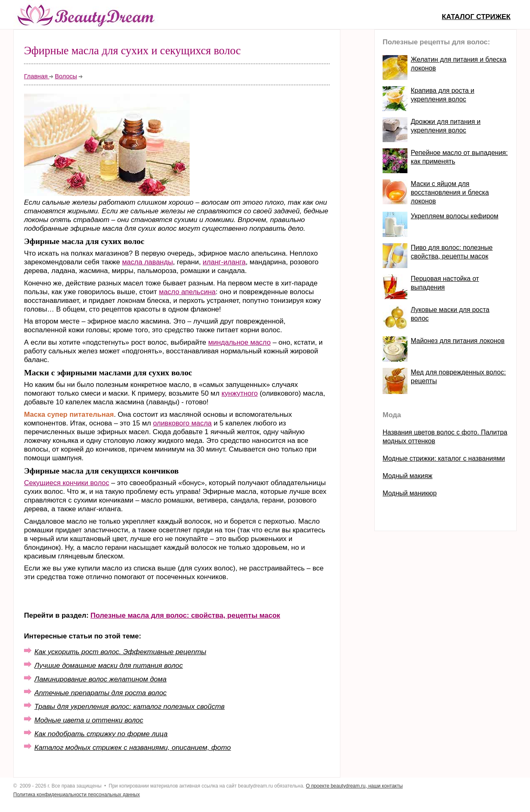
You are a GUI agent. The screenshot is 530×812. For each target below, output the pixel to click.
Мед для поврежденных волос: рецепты (458, 377)
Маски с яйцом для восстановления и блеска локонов (450, 192)
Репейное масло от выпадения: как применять (459, 157)
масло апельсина (187, 292)
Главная (37, 76)
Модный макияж (407, 476)
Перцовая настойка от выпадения (445, 283)
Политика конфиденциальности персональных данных (77, 795)
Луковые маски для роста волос (450, 314)
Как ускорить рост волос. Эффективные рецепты (120, 652)
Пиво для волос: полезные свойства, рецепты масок (452, 252)
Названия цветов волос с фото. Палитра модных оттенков (445, 437)
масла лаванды (148, 262)
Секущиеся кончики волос (67, 483)
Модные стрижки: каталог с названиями (444, 458)
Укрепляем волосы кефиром (454, 216)
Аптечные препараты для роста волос (100, 693)
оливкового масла (182, 423)
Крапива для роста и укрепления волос (442, 95)
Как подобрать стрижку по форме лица (101, 734)
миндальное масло (240, 342)
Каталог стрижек (476, 17)
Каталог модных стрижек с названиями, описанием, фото (132, 748)
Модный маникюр (410, 493)
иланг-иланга (224, 262)
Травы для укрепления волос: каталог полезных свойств (129, 707)
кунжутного (240, 393)
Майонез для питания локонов (458, 341)
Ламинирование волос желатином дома (100, 679)
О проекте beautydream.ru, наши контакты (354, 786)
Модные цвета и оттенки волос (89, 720)
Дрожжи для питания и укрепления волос (446, 126)
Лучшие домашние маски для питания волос (108, 666)
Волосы (66, 76)
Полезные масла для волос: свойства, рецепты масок (185, 615)
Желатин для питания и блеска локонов (459, 64)
